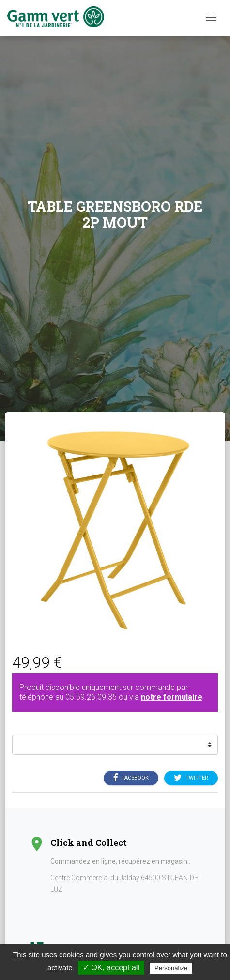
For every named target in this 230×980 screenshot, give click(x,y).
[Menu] (211, 18)
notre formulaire (172, 697)
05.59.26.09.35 (91, 697)
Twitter (191, 778)
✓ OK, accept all (111, 968)
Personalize (171, 968)
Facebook (131, 778)
